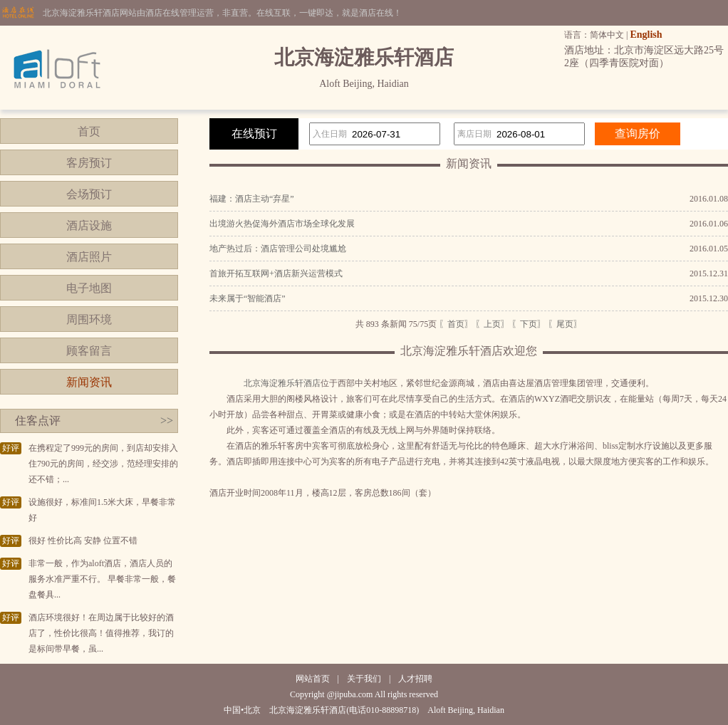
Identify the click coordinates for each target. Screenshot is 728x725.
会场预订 (89, 194)
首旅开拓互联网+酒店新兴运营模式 (276, 273)
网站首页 (313, 679)
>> (167, 421)
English (646, 35)
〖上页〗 (492, 324)
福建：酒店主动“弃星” (252, 199)
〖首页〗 (456, 324)
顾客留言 (89, 351)
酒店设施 (89, 225)
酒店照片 (89, 257)
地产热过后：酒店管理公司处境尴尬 (278, 249)
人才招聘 (415, 679)
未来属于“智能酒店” (248, 298)
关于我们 (364, 679)
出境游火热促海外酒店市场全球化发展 (282, 224)
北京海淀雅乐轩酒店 (282, 383)
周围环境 (89, 319)
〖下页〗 (529, 324)
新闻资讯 (89, 382)
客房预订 (89, 163)
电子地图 (89, 288)
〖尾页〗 (565, 324)
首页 (89, 131)
